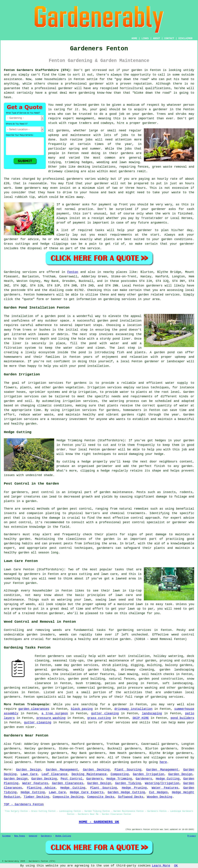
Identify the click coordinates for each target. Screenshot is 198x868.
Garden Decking (96, 770)
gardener (150, 123)
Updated (33, 836)
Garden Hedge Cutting (126, 792)
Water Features (35, 783)
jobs (124, 135)
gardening (121, 762)
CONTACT (169, 38)
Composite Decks (101, 797)
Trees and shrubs (172, 114)
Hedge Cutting (168, 779)
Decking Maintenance (89, 774)
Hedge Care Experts (87, 792)
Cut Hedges (158, 792)
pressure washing (51, 718)
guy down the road (132, 79)
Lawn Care (29, 774)
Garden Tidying (128, 783)
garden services (84, 665)
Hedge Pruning (134, 788)
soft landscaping (177, 683)
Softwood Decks (131, 797)
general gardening (51, 670)
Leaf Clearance (54, 774)
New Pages (20, 836)
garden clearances (34, 709)
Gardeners (94, 779)
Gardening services (20, 272)
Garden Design (29, 770)
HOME (134, 38)
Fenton (73, 272)
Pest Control (72, 779)
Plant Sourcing (128, 770)
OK (176, 866)
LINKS (145, 38)
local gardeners (17, 762)
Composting (120, 774)
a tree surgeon (55, 713)
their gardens (121, 153)
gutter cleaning (105, 713)
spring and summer (85, 149)
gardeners (127, 171)
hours (141, 188)
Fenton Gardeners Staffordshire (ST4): (38, 70)
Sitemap (6, 836)
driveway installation (134, 709)
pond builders (182, 718)
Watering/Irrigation (162, 783)
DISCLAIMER (185, 38)
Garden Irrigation (149, 774)
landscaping (152, 713)
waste (176, 192)
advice (33, 239)
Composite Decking (68, 797)
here (163, 762)
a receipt (96, 218)
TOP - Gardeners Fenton (24, 804)
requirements (121, 235)
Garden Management (62, 770)
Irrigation (96, 387)
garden (137, 70)
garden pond (107, 321)
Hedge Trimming (119, 779)
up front (121, 205)
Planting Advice (41, 788)
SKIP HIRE (141, 718)
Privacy (192, 836)
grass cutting (80, 574)
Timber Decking (36, 797)
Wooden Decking (160, 797)
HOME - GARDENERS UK (99, 822)
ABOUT (157, 38)
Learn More (161, 866)
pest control (20, 522)
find (17, 744)
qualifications (158, 88)
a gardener (158, 109)
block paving (82, 709)
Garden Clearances (68, 783)
